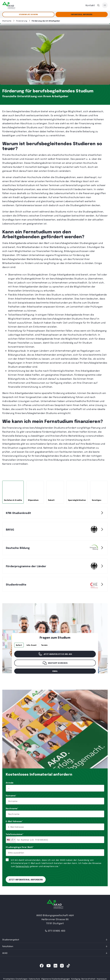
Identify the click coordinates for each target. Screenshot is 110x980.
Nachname (12, 808)
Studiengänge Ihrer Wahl (20, 847)
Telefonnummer (15, 834)
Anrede (10, 783)
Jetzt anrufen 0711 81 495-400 (55, 654)
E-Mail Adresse (14, 821)
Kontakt (90, 5)
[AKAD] (9, 5)
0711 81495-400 (55, 931)
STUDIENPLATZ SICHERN (28, 14)
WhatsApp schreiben (55, 663)
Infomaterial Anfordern (82, 14)
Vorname (11, 795)
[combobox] (11, 840)
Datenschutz (22, 866)
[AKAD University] (55, 905)
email (55, 671)
